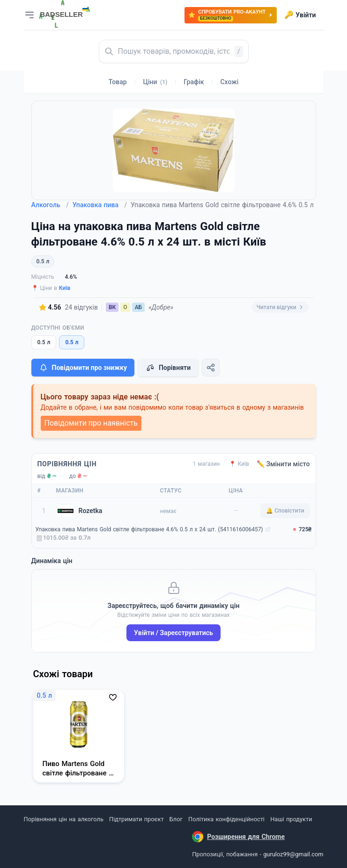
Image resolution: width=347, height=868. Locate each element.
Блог (176, 819)
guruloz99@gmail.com (293, 854)
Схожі (229, 82)
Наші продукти (291, 819)
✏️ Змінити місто (283, 464)
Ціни (155, 82)
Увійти (300, 15)
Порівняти (168, 368)
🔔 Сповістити (285, 511)
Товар (118, 82)
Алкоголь (50, 205)
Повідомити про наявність (91, 423)
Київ (65, 288)
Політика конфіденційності (226, 819)
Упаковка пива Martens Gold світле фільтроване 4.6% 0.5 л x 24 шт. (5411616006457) (149, 529)
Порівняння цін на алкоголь (64, 819)
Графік (194, 82)
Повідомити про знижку (83, 368)
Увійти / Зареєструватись (173, 633)
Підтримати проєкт (136, 819)
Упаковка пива (100, 205)
